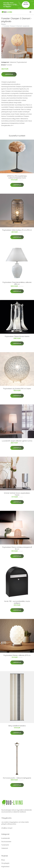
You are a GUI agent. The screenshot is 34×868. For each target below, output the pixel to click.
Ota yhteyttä (5, 863)
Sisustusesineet (6, 842)
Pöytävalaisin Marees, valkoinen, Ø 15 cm (17, 655)
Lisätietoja (9, 74)
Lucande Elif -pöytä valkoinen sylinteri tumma (17, 441)
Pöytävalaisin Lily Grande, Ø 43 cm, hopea (17, 389)
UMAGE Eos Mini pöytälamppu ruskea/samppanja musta (17, 177)
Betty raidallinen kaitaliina (17, 726)
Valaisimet (13, 62)
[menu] (31, 12)
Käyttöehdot (5, 867)
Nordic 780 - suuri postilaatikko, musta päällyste (17, 602)
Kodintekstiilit (6, 838)
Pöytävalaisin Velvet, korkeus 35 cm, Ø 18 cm (17, 230)
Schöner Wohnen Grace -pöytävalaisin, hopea (17, 494)
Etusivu (4, 24)
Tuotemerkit (5, 845)
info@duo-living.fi (7, 828)
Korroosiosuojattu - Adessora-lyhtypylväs (17, 778)
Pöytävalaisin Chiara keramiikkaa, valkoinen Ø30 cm (17, 283)
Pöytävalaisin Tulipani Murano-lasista (17, 336)
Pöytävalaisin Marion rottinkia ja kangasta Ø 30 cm (17, 548)
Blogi (3, 860)
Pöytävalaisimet (22, 62)
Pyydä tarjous (26, 4)
